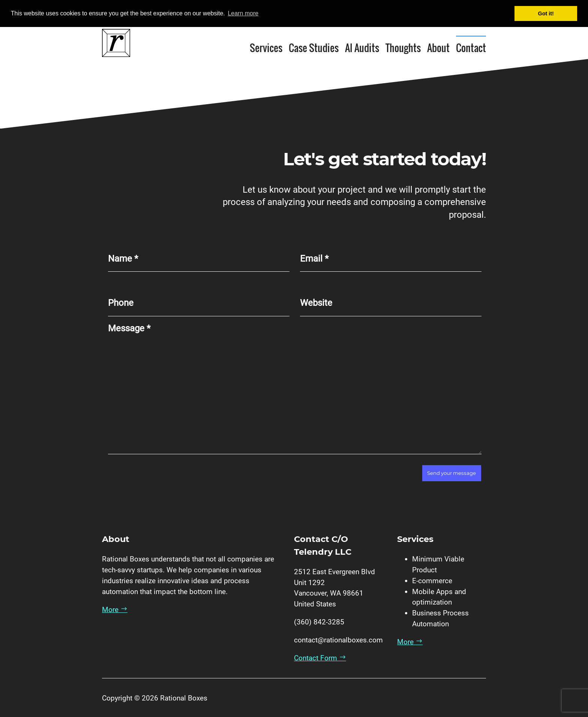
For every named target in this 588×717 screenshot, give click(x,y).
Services (266, 47)
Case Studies (314, 47)
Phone (121, 303)
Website (316, 303)
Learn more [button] (243, 13)
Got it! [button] (546, 13)
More (115, 609)
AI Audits (362, 47)
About (438, 47)
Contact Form (320, 658)
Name (123, 258)
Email (314, 258)
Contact (471, 47)
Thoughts (403, 47)
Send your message (451, 473)
